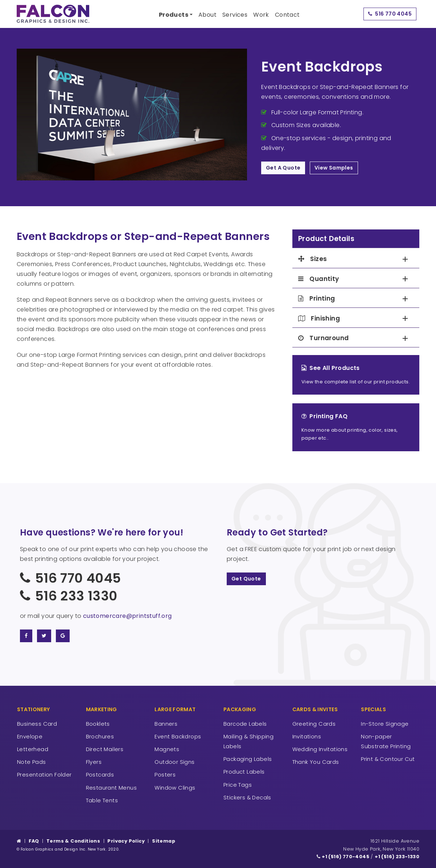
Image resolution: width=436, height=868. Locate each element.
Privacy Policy (126, 841)
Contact (287, 15)
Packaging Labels (248, 759)
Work (261, 15)
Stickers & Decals (247, 797)
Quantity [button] (319, 279)
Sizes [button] (312, 259)
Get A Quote (283, 168)
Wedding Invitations (320, 749)
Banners (166, 724)
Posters (165, 775)
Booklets (98, 724)
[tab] (356, 259)
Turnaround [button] (323, 338)
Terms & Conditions (73, 841)
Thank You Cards (316, 762)
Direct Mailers (105, 749)
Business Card (37, 724)
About (207, 15)
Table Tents (102, 800)
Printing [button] (317, 299)
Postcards (100, 775)
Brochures (100, 736)
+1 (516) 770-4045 (343, 857)
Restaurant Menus (111, 788)
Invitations (307, 736)
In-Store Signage (385, 724)
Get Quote (246, 579)
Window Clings (175, 788)
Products (174, 15)
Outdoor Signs (174, 762)
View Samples (334, 168)
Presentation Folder (44, 775)
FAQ (34, 841)
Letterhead (33, 749)
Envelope (30, 736)
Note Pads (32, 762)
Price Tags (238, 785)
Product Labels (244, 772)
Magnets (167, 749)
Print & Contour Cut (388, 759)
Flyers (94, 762)
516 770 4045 (390, 14)
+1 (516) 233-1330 (397, 857)
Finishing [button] (319, 319)
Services (235, 15)
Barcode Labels (245, 724)
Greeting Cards (314, 724)
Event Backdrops (178, 736)
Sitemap (164, 841)
